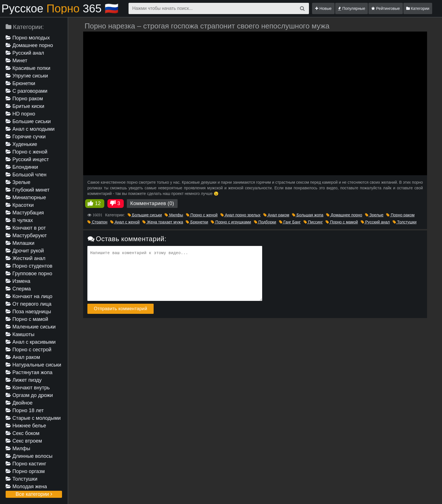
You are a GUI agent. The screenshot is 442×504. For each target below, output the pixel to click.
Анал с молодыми (30, 129)
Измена (18, 281)
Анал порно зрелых (240, 215)
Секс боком (23, 433)
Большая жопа (308, 215)
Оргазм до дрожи (29, 395)
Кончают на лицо (29, 296)
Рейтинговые (385, 8)
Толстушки (22, 479)
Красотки (20, 205)
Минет (16, 61)
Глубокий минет (28, 190)
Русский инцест (27, 159)
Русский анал (25, 53)
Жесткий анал (26, 258)
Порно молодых (28, 38)
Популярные (352, 8)
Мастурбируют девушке (26, 236)
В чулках (19, 220)
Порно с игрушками (231, 222)
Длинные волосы (29, 456)
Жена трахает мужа (163, 222)
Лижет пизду (24, 380)
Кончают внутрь (28, 388)
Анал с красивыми (31, 342)
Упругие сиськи (27, 76)
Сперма (18, 289)
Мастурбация (25, 213)
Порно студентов (29, 266)
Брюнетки (20, 83)
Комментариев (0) (152, 203)
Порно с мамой (27, 319)
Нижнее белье (26, 426)
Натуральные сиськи (33, 365)
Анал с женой (125, 222)
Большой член (26, 175)
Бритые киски (25, 106)
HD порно (20, 114)
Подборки (265, 222)
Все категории (34, 494)
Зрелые (18, 182)
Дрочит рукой (25, 251)
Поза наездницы (28, 312)
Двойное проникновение (24, 403)
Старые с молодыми (33, 418)
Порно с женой (26, 152)
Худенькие (21, 144)
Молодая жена (26, 487)
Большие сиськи (28, 121)
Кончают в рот (26, 228)
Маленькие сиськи (31, 327)
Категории (418, 8)
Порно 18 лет (25, 410)
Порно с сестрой (28, 350)
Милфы (18, 449)
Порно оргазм (25, 471)
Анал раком (23, 357)
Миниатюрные (26, 197)
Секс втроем (24, 441)
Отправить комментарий (121, 309)
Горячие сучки (26, 137)
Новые (323, 8)
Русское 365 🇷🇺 (60, 8)
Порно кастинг (26, 464)
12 (98, 203)
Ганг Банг (290, 222)
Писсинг (313, 222)
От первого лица (28, 304)
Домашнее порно (29, 45)
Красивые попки (28, 68)
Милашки (20, 243)
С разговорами (26, 91)
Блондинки (22, 167)
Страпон (97, 222)
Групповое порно (29, 274)
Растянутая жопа (29, 372)
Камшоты (20, 334)
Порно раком (24, 99)
